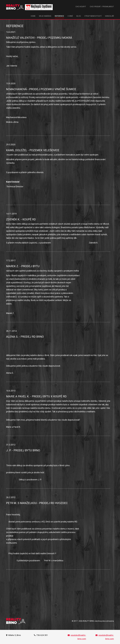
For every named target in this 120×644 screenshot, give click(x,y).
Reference (59, 16)
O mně (70, 16)
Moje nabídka (45, 16)
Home (33, 16)
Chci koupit (81, 7)
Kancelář (109, 16)
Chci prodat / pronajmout (102, 7)
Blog (79, 16)
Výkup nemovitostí (93, 16)
